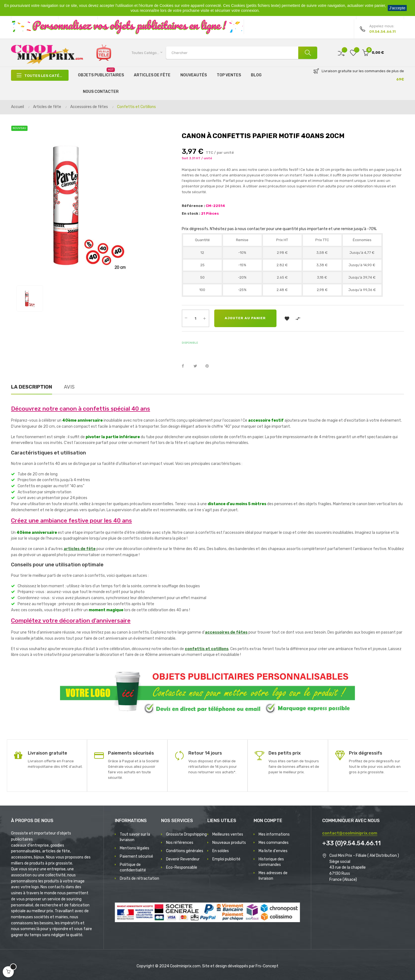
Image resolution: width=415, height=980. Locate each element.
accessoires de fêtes (226, 632)
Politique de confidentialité (133, 867)
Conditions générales (185, 851)
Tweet (198, 366)
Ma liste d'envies (273, 851)
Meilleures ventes (228, 834)
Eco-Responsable (182, 867)
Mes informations (274, 834)
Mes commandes (274, 843)
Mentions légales (135, 848)
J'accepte (397, 8)
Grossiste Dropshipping (186, 834)
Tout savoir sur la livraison (135, 837)
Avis (69, 387)
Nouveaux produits (229, 843)
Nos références (180, 843)
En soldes (221, 851)
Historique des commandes (271, 862)
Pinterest (210, 366)
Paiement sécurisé (136, 856)
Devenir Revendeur (183, 859)
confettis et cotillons (207, 649)
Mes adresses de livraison (273, 876)
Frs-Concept (267, 966)
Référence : (193, 206)
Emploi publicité (226, 859)
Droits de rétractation (139, 878)
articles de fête (80, 549)
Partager (186, 366)
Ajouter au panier (246, 318)
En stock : (191, 213)
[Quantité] (196, 318)
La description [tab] (32, 387)
